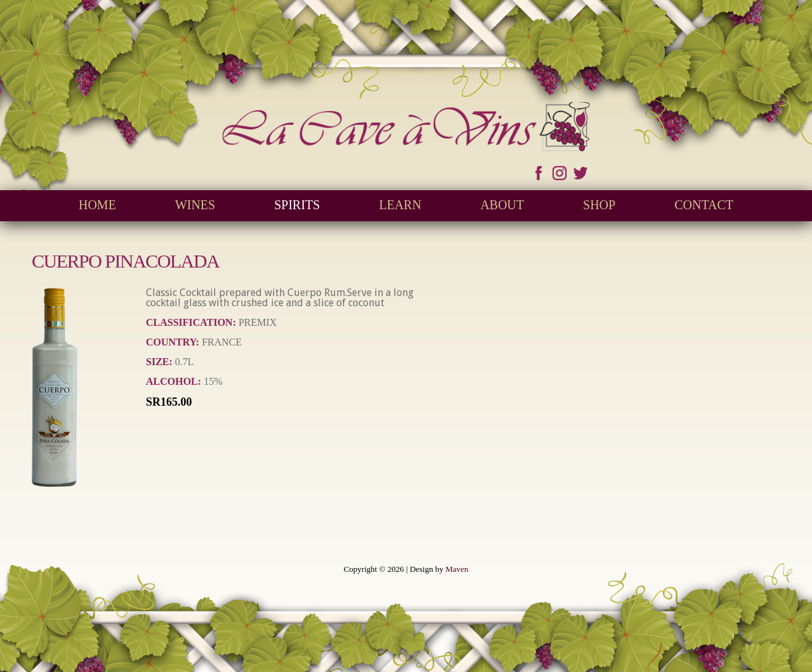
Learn (400, 205)
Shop (599, 205)
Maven (457, 569)
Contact (704, 205)
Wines (195, 205)
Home (97, 205)
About (502, 205)
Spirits (297, 205)
